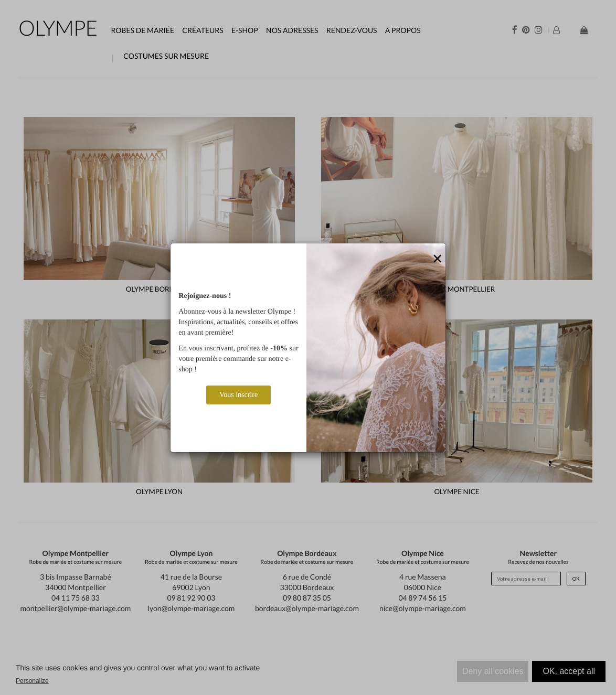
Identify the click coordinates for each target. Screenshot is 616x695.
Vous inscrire (238, 395)
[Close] (438, 259)
